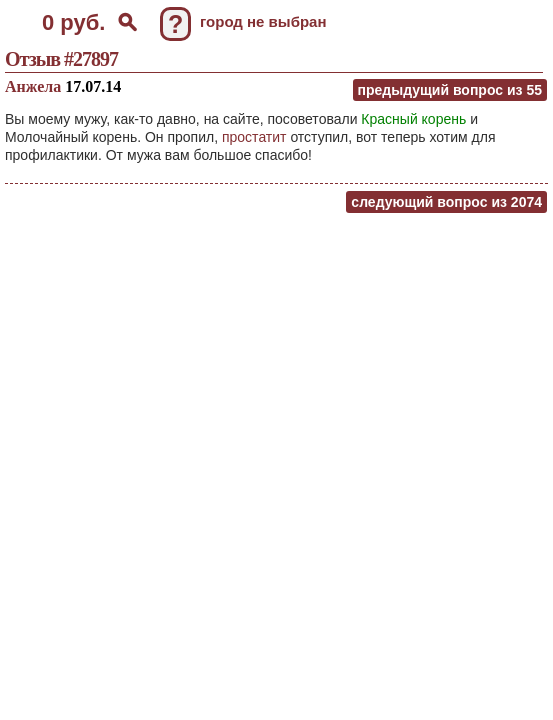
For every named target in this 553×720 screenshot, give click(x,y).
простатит (254, 137)
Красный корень (413, 119)
